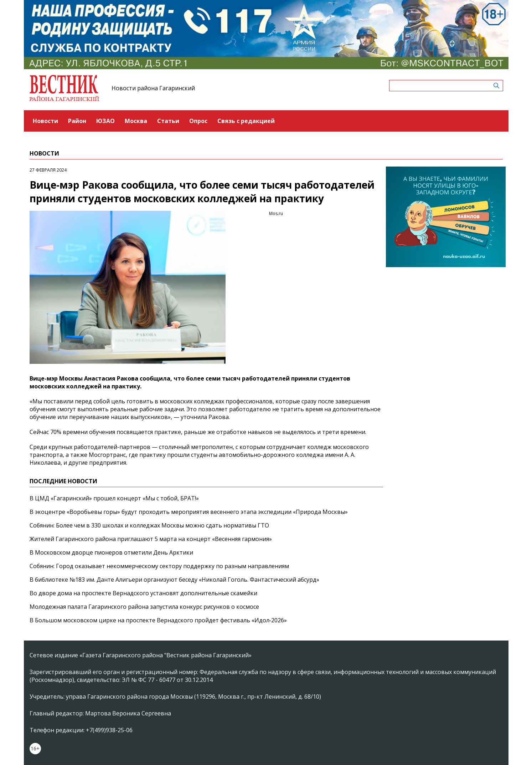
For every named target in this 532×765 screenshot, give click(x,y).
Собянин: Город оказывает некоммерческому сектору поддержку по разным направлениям (159, 566)
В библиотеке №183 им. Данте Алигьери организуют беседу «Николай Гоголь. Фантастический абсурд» (174, 580)
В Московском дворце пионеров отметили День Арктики (111, 552)
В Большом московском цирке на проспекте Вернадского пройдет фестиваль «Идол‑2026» (158, 620)
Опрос (198, 121)
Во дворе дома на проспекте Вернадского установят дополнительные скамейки (143, 593)
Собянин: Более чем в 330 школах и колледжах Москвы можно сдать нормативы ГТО (149, 525)
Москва (136, 121)
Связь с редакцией (246, 121)
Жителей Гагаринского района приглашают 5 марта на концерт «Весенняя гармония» (151, 539)
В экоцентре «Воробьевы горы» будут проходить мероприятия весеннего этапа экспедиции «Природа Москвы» (189, 512)
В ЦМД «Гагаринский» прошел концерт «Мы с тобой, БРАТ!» (114, 498)
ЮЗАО (105, 121)
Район (77, 121)
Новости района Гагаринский (153, 88)
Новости (45, 121)
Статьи (168, 121)
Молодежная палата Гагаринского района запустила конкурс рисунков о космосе (144, 607)
